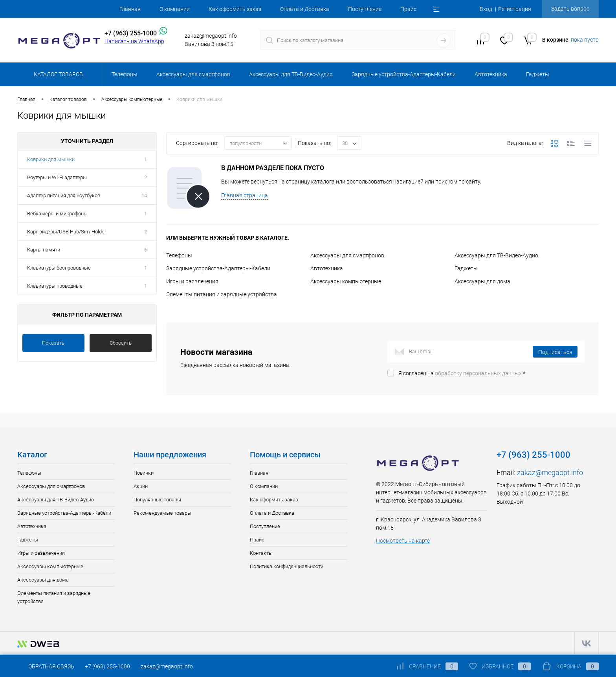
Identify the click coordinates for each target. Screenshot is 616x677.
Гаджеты (466, 268)
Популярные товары (157, 500)
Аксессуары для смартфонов (347, 255)
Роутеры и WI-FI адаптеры (57, 177)
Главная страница (245, 195)
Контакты (261, 553)
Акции (141, 486)
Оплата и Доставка (305, 9)
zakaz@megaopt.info (550, 472)
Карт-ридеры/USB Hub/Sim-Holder (67, 232)
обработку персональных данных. (479, 373)
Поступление (365, 9)
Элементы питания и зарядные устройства (222, 294)
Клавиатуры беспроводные (59, 268)
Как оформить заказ (235, 9)
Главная (130, 9)
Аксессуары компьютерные (346, 281)
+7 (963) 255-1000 (107, 666)
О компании (175, 9)
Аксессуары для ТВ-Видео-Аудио (496, 255)
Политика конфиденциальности (287, 566)
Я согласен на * (462, 373)
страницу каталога (310, 182)
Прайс (408, 9)
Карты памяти (44, 250)
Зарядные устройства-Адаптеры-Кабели (218, 268)
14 (144, 195)
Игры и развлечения (192, 281)
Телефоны (179, 255)
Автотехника (327, 268)
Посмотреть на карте (403, 541)
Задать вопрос (570, 9)
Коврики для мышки (51, 159)
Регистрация (515, 9)
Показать (53, 343)
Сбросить (121, 343)
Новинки (144, 473)
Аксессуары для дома (482, 281)
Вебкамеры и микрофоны (57, 214)
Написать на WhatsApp (134, 41)
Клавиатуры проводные (55, 286)
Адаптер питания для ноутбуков (64, 195)
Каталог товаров (57, 74)
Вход (486, 9)
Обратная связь (46, 666)
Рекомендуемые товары (162, 513)
